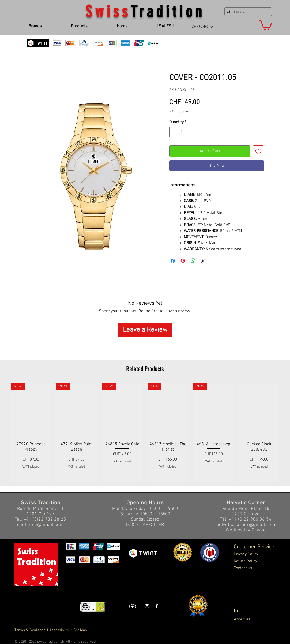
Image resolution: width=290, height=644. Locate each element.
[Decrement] (174, 132)
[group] (145, 433)
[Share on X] (203, 261)
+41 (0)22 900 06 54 (250, 520)
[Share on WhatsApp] (193, 261)
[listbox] (202, 27)
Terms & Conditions (30, 630)
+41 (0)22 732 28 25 (45, 520)
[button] (202, 27)
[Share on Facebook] (173, 261)
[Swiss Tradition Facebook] (157, 606)
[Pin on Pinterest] (183, 261)
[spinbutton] (181, 132)
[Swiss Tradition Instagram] (147, 606)
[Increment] (189, 132)
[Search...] (247, 12)
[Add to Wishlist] (258, 151)
